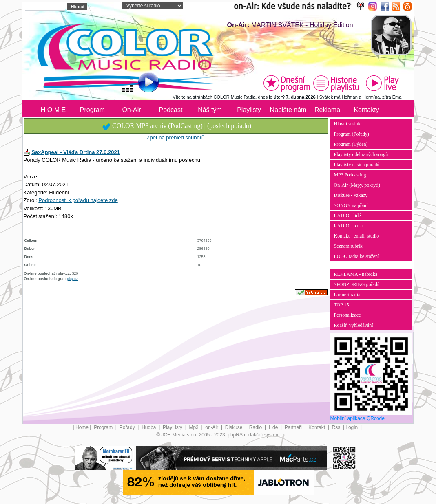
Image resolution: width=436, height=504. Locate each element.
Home (82, 427)
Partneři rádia (347, 295)
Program (92, 110)
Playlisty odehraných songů (361, 154)
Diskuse (235, 427)
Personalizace (347, 315)
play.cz (72, 279)
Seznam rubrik (348, 246)
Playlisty (249, 110)
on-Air (212, 427)
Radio (256, 427)
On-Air (131, 110)
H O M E (53, 110)
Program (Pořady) (352, 134)
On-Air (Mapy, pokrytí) (357, 185)
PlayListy (173, 427)
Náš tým (210, 110)
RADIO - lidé (347, 216)
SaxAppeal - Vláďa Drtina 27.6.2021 (76, 152)
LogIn (352, 427)
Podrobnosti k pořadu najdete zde (78, 200)
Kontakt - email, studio (357, 236)
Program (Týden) (351, 144)
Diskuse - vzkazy (351, 195)
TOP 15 (342, 305)
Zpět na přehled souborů (176, 138)
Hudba (149, 427)
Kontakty (366, 110)
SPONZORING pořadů (357, 284)
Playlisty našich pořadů (357, 165)
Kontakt (317, 427)
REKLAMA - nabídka (356, 274)
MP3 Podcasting (350, 175)
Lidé (274, 427)
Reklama (327, 110)
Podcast (171, 110)
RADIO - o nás (349, 226)
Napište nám (288, 110)
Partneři (294, 427)
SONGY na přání (351, 205)
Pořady (128, 427)
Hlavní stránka (348, 124)
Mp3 (194, 427)
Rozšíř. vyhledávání (354, 325)
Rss (336, 427)
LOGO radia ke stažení (357, 256)
